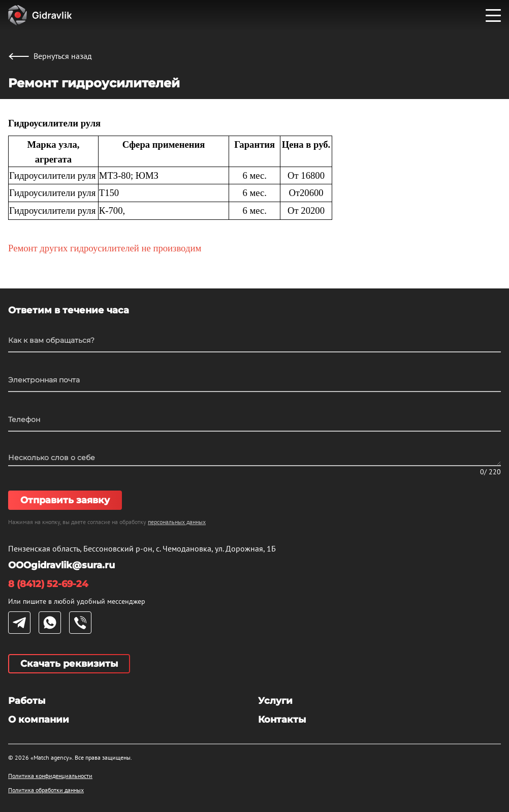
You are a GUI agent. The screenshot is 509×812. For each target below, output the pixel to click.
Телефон (24, 419)
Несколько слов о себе (52, 458)
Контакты (282, 720)
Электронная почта (44, 380)
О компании (39, 720)
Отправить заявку (65, 500)
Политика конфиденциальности (50, 776)
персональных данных (177, 522)
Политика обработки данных (46, 790)
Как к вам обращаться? (51, 340)
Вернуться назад (50, 56)
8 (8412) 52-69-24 (48, 584)
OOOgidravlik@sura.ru (61, 565)
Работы (27, 701)
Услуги (275, 701)
